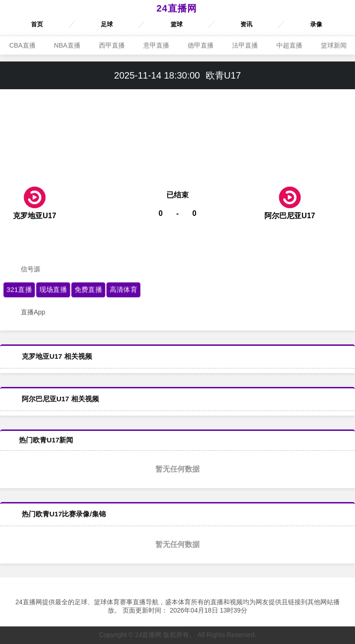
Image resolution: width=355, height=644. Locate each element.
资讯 (246, 24)
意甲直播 (156, 45)
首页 (37, 24)
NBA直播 (67, 45)
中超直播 (289, 45)
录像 (316, 24)
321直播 (19, 289)
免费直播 (88, 289)
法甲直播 (245, 45)
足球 (107, 24)
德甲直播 (201, 45)
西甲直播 (112, 45)
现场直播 (53, 289)
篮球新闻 (334, 45)
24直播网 (176, 8)
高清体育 (123, 289)
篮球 (177, 24)
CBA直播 (22, 45)
